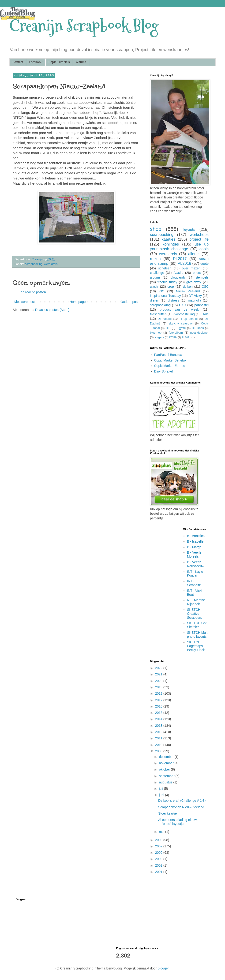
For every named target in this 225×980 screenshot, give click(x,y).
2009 (159, 751)
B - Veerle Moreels (194, 554)
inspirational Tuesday (165, 296)
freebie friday (167, 282)
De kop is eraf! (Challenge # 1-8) (182, 801)
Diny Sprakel (163, 371)
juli (161, 789)
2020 (159, 681)
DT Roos (198, 328)
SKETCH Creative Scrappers (195, 614)
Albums (81, 62)
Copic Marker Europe (170, 366)
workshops (199, 235)
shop (156, 229)
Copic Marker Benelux (170, 360)
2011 (159, 738)
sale (206, 314)
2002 (159, 865)
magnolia (195, 300)
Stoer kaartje (167, 813)
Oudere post (129, 302)
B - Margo (194, 547)
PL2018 (184, 263)
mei (162, 832)
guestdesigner (199, 333)
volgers (159, 337)
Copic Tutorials (59, 62)
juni (162, 795)
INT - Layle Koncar (195, 574)
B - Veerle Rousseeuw (196, 564)
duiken (188, 287)
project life (199, 239)
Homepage (78, 302)
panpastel (201, 305)
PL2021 (186, 337)
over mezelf (191, 268)
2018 (159, 693)
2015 (159, 713)
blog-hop (156, 333)
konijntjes (171, 244)
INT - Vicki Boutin (195, 593)
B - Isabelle (195, 541)
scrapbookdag (160, 305)
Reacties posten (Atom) (52, 310)
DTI (168, 328)
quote (204, 264)
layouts (189, 229)
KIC (161, 291)
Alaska (178, 273)
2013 (159, 726)
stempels (202, 277)
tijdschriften (158, 314)
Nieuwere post (24, 302)
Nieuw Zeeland (188, 291)
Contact (18, 62)
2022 (159, 668)
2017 (159, 700)
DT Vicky (195, 296)
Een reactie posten (32, 292)
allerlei (194, 254)
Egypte (181, 328)
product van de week (179, 309)
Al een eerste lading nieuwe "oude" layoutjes (178, 822)
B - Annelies (196, 536)
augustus (166, 782)
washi (154, 287)
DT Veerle (165, 319)
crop (171, 287)
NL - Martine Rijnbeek (196, 602)
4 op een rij (189, 319)
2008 (159, 840)
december (167, 757)
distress (173, 300)
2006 (159, 853)
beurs (197, 273)
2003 (159, 859)
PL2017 (180, 259)
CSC (205, 287)
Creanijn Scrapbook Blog (84, 26)
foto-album (176, 333)
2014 (159, 719)
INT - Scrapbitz (194, 583)
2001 (159, 872)
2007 (159, 846)
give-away (194, 282)
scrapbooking (34, 264)
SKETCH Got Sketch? (197, 625)
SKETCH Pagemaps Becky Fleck (196, 646)
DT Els (173, 337)
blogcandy (178, 277)
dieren (155, 300)
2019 (159, 687)
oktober (165, 769)
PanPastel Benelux (168, 355)
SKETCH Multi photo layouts (198, 635)
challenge (157, 273)
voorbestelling (184, 314)
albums (155, 277)
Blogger (163, 968)
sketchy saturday (181, 324)
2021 (159, 674)
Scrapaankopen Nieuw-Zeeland (181, 807)
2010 (159, 745)
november (167, 763)
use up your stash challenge (179, 247)
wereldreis (51, 264)
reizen (155, 259)
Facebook (36, 62)
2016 (159, 706)
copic (204, 249)
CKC (183, 305)
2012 (159, 732)
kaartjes (168, 239)
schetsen (165, 268)
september (167, 776)
